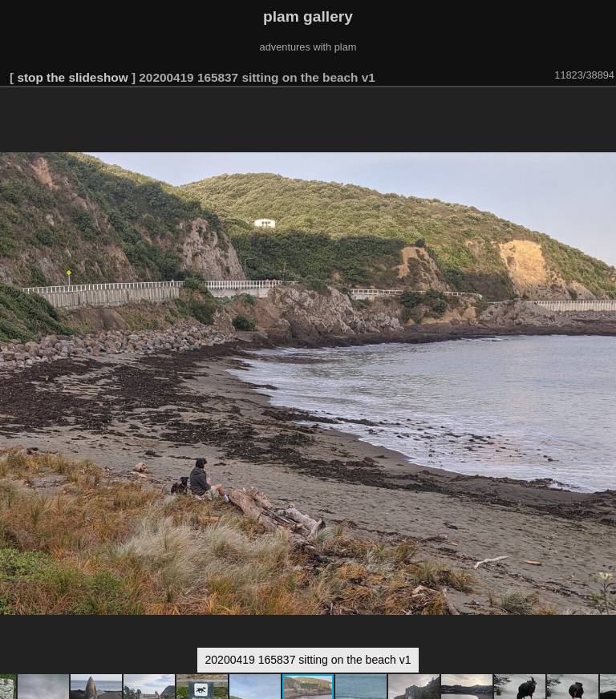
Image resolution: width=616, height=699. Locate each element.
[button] (602, 110)
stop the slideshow (72, 77)
